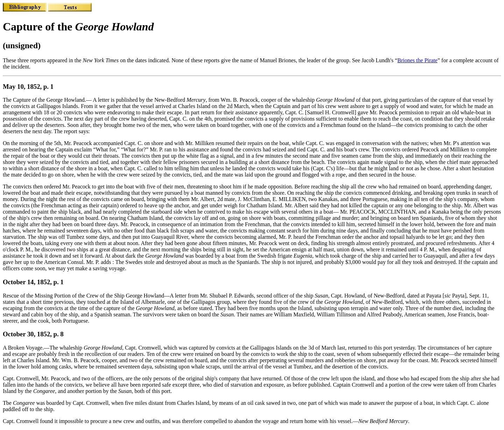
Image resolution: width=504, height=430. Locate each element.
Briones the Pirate (417, 60)
